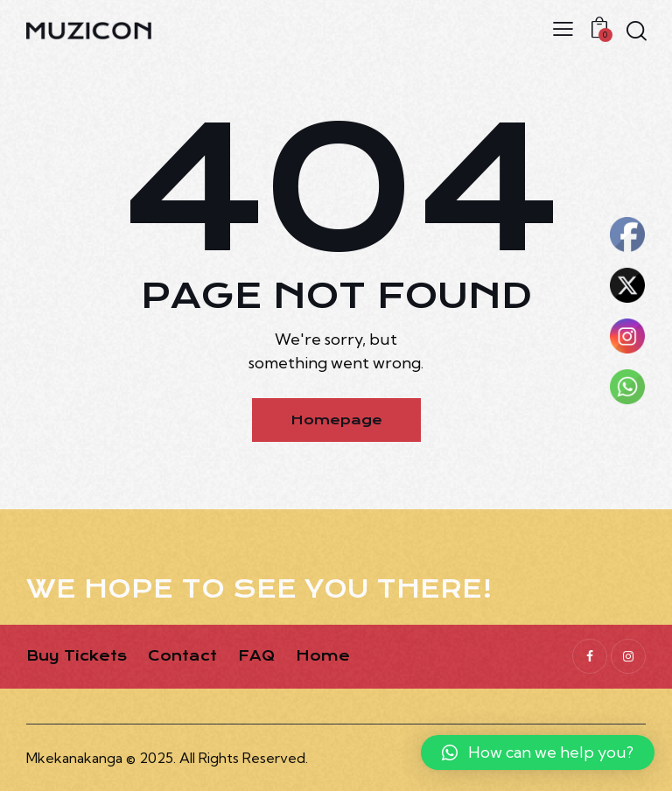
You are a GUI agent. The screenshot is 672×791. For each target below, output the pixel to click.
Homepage (336, 420)
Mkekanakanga (74, 758)
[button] (538, 752)
